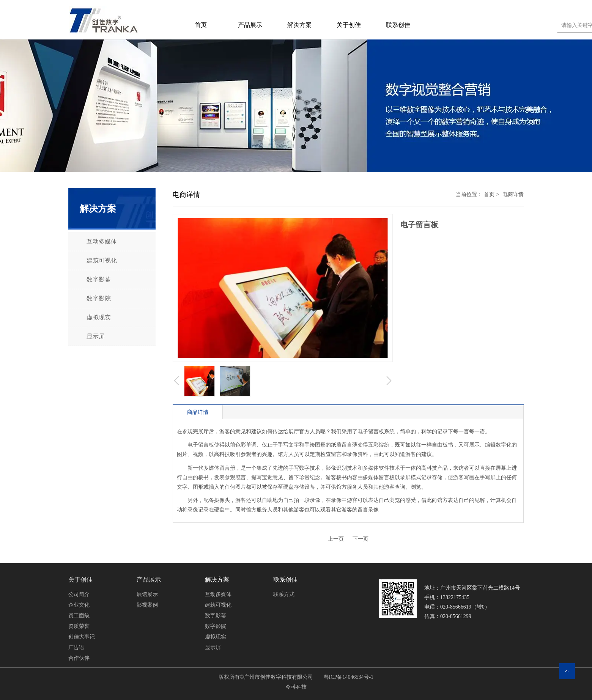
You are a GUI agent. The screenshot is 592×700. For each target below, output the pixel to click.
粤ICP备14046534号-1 (348, 677)
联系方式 (284, 594)
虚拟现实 (216, 637)
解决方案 (217, 580)
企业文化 (79, 605)
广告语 (76, 647)
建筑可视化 (218, 605)
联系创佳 (285, 580)
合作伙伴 (79, 658)
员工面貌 (79, 616)
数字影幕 (216, 616)
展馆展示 (147, 594)
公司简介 (79, 594)
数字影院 (216, 626)
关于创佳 (80, 580)
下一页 (361, 539)
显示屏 (213, 647)
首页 (489, 194)
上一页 (336, 539)
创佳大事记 (82, 637)
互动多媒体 (218, 594)
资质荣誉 (79, 626)
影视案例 (147, 605)
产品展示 (149, 580)
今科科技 (296, 687)
